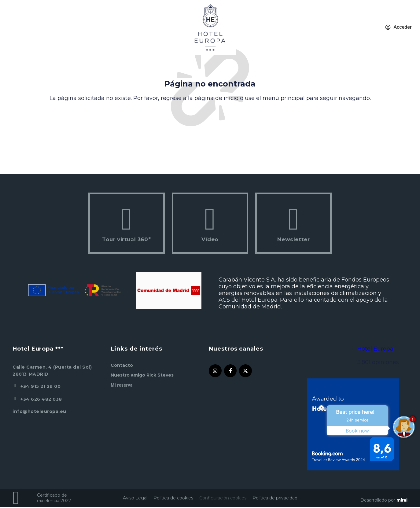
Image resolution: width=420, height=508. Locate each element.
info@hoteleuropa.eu (39, 411)
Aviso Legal (135, 498)
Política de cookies (173, 498)
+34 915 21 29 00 (41, 386)
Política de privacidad (275, 498)
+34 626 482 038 (41, 399)
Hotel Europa (375, 349)
